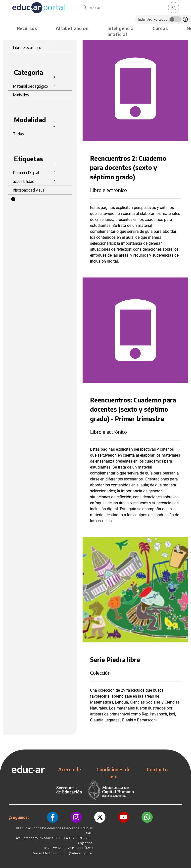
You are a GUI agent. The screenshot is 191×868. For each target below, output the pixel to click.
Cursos (160, 28)
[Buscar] (122, 7)
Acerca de (70, 769)
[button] (13, 199)
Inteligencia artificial (120, 31)
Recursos (27, 28)
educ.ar (25, 828)
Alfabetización (72, 28)
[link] (174, 8)
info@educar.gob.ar (77, 853)
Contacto (157, 769)
